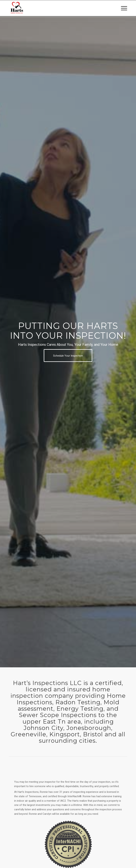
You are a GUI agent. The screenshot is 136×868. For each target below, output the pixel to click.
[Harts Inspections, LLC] (17, 8)
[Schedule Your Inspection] (68, 356)
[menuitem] (122, 8)
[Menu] (122, 8)
